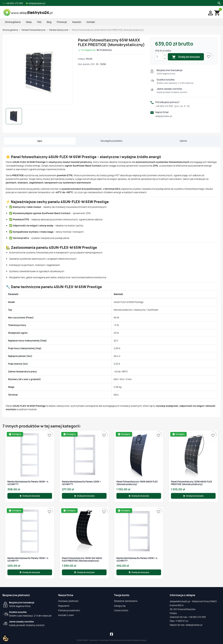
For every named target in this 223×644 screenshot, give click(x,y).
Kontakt (91, 22)
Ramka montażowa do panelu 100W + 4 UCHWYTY (137, 560)
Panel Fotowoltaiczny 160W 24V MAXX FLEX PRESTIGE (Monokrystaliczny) (82, 560)
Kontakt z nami (66, 615)
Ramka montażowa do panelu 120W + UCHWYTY (81, 483)
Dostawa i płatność (68, 601)
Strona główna (13, 22)
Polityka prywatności (69, 610)
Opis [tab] (40, 141)
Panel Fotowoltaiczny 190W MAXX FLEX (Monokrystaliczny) (137, 483)
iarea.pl (144, 640)
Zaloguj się (120, 606)
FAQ (39, 22)
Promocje (62, 22)
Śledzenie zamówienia (126, 601)
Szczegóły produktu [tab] (111, 141)
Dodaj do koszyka (186, 57)
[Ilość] (159, 57)
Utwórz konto (121, 610)
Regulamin (64, 606)
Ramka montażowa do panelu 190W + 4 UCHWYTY (28, 560)
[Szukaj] (219, 3)
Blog (49, 22)
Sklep (29, 22)
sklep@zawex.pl (164, 116)
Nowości (77, 22)
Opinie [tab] (183, 141)
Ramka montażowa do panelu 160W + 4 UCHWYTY (28, 483)
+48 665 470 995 (173, 106)
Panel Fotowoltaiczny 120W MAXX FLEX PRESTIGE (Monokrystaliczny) (192, 483)
